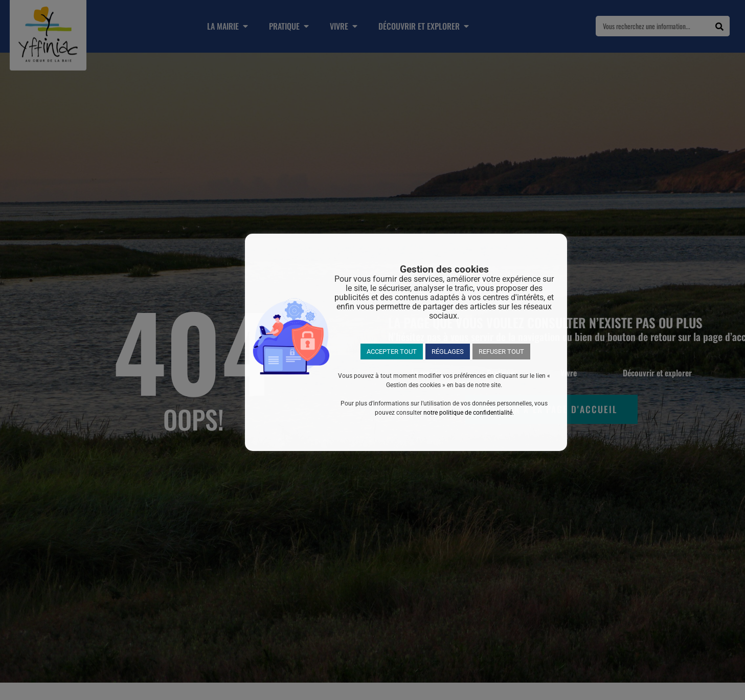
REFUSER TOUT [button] (501, 352)
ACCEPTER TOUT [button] (392, 352)
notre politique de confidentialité (468, 413)
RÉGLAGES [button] (448, 352)
